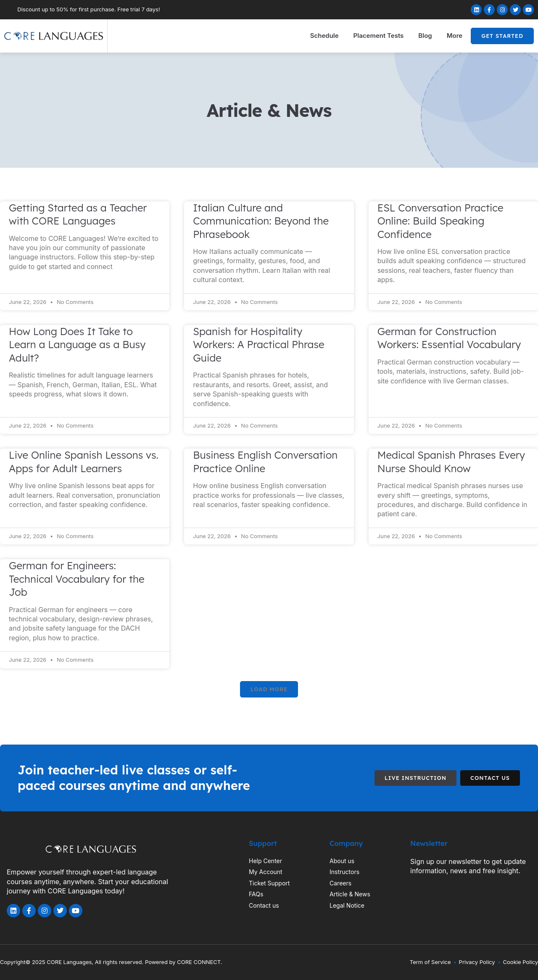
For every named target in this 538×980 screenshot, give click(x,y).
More (455, 36)
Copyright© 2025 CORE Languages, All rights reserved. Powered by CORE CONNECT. (111, 962)
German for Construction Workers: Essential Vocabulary (449, 338)
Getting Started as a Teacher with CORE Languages (78, 214)
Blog (425, 36)
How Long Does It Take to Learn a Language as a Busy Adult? (77, 345)
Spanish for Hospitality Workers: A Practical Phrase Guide (258, 345)
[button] (269, 689)
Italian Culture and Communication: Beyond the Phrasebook (261, 221)
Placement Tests (379, 36)
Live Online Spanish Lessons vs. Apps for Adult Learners (84, 461)
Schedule (324, 36)
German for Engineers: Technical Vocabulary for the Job (77, 579)
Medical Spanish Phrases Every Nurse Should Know (451, 461)
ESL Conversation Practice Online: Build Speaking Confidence (440, 221)
